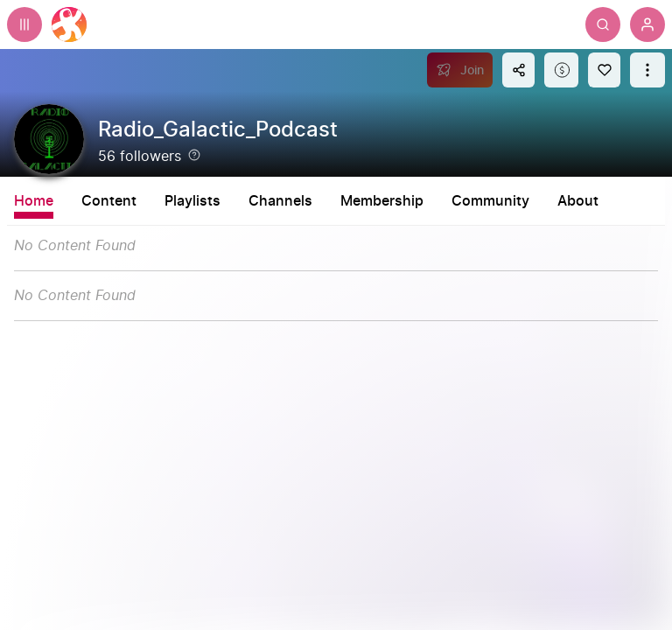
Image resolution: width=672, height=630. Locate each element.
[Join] (460, 70)
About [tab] (651, 201)
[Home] (69, 24)
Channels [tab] (354, 201)
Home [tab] (34, 201)
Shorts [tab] (187, 201)
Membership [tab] (455, 201)
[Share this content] (518, 70)
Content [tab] (109, 201)
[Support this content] (561, 70)
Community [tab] (564, 201)
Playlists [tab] (266, 201)
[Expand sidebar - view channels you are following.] (24, 24)
